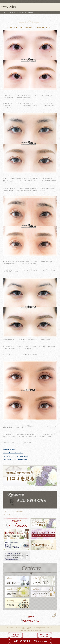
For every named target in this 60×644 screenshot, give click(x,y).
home (7, 12)
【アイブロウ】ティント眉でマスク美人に (13, 453)
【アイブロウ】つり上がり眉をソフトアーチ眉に (15, 514)
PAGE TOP (54, 615)
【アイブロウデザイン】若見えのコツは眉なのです (15, 460)
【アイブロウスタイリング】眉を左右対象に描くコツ (16, 456)
